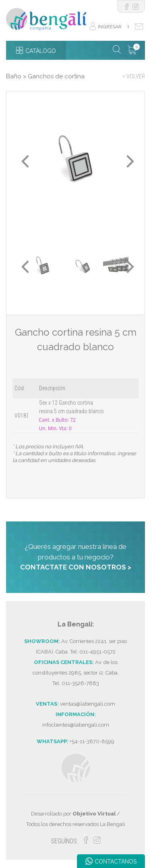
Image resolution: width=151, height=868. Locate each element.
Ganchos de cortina (56, 76)
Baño (14, 76)
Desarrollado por (73, 814)
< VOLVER (134, 76)
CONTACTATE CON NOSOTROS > (76, 567)
